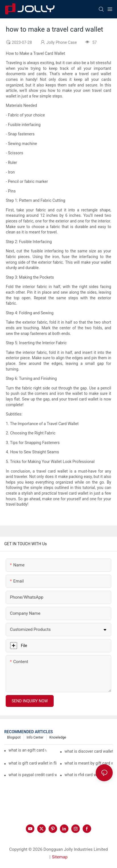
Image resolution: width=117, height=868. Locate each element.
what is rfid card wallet (84, 775)
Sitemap (60, 857)
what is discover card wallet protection (89, 751)
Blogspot (14, 737)
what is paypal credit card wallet (33, 775)
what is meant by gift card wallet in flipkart (89, 763)
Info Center (35, 737)
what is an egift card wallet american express (27, 750)
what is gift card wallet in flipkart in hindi (33, 763)
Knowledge (58, 737)
